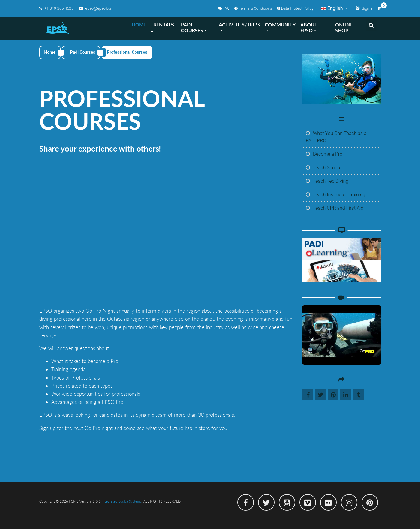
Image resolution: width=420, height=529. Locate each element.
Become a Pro (324, 154)
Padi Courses (83, 52)
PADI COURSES (192, 27)
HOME (139, 24)
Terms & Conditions (253, 8)
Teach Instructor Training (335, 195)
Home (50, 52)
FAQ (224, 8)
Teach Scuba (323, 168)
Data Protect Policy (295, 8)
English (333, 8)
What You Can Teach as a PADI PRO (336, 137)
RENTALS (164, 24)
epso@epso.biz (95, 8)
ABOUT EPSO (309, 27)
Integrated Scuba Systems (122, 501)
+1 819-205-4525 (57, 8)
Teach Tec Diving (327, 181)
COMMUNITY (280, 24)
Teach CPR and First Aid (335, 208)
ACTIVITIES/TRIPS (239, 24)
